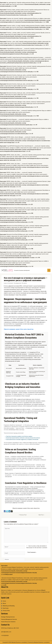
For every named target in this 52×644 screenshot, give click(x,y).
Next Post (42, 515)
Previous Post (22, 515)
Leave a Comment (8, 283)
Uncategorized (18, 283)
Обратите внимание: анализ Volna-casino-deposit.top (19, 329)
